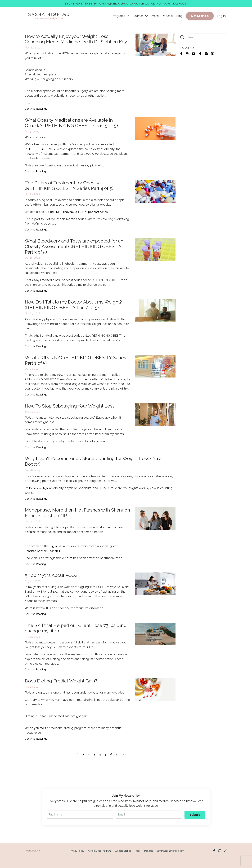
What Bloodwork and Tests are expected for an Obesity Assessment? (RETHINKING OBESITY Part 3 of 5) (77, 254)
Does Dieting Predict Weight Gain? (63, 690)
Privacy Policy (77, 860)
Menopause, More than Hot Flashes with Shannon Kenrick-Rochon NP (70, 522)
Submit (195, 824)
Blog (179, 16)
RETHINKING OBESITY (40, 156)
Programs (120, 16)
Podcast (167, 16)
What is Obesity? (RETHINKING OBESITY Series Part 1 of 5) (70, 368)
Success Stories (123, 860)
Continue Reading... (36, 115)
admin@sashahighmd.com (170, 860)
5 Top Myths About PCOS (52, 584)
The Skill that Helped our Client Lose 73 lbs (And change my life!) (72, 637)
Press (155, 16)
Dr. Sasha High (39, 497)
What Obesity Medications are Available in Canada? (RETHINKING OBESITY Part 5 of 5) (74, 129)
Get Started (200, 16)
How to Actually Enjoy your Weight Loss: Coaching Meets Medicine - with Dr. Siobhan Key (73, 42)
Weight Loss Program (99, 860)
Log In (221, 16)
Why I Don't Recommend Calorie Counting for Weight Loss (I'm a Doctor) (96, 470)
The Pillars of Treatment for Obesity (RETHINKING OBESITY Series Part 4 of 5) (71, 192)
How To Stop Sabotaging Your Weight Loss (72, 414)
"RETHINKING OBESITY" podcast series (82, 219)
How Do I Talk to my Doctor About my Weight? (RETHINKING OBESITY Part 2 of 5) (76, 312)
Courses (140, 16)
